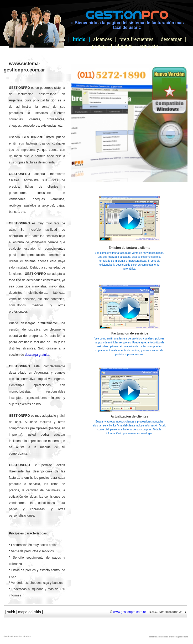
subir (11, 612)
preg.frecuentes (136, 39)
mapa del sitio (29, 612)
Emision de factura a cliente (129, 248)
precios (100, 46)
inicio (79, 39)
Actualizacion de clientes (129, 416)
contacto (149, 46)
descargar (171, 39)
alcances (103, 39)
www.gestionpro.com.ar (130, 612)
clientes (124, 46)
